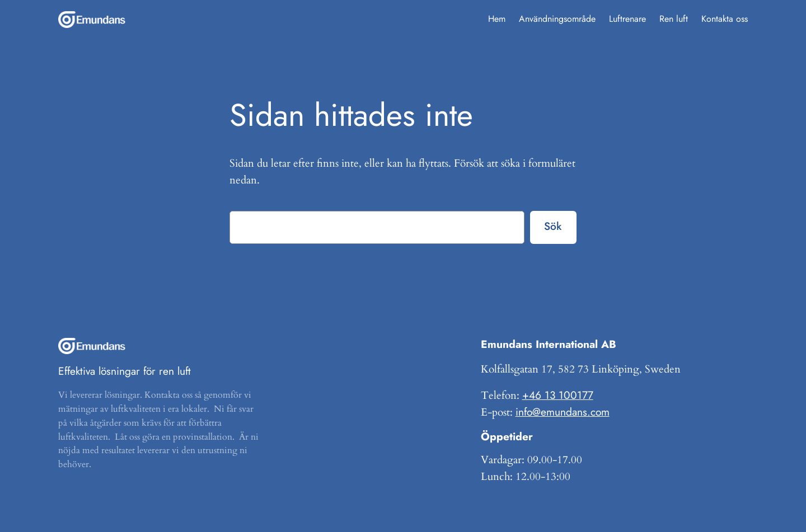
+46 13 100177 (558, 395)
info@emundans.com (563, 412)
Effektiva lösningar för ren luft (125, 371)
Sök (553, 226)
